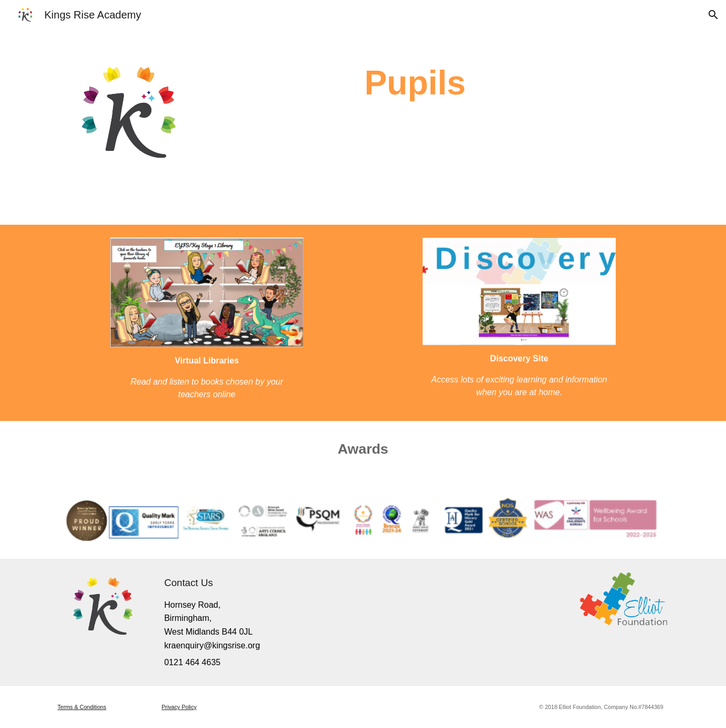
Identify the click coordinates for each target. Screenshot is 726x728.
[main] (415, 72)
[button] (713, 15)
